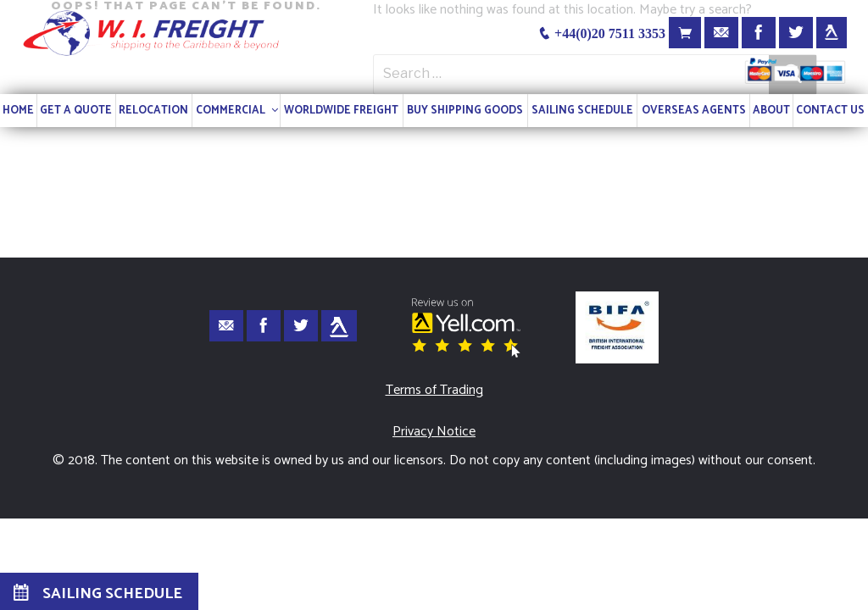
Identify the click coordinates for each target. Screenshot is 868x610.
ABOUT (771, 111)
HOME (18, 111)
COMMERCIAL (238, 111)
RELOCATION (153, 111)
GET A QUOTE (76, 111)
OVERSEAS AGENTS (694, 111)
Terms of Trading (434, 390)
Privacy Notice (434, 432)
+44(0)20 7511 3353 (601, 33)
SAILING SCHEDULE (582, 111)
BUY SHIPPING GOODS (465, 111)
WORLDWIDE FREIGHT (341, 111)
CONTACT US (830, 111)
